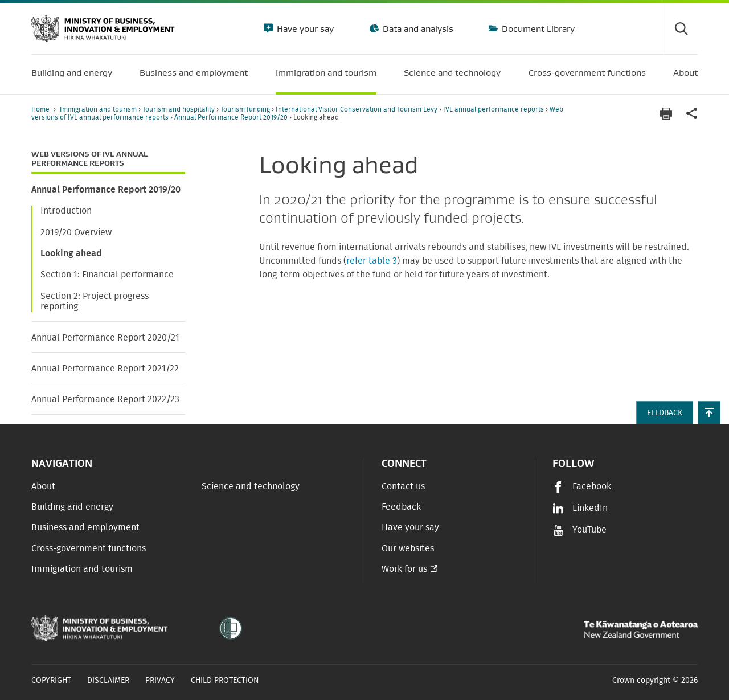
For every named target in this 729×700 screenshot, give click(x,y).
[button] (709, 412)
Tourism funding (246, 109)
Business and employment (85, 527)
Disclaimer (108, 681)
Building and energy (72, 507)
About (43, 486)
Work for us (404, 569)
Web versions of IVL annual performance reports (90, 159)
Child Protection (225, 681)
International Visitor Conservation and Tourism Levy (357, 109)
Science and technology (251, 486)
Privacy (160, 681)
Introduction (66, 211)
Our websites (408, 548)
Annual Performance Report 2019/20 (232, 117)
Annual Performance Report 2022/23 (105, 399)
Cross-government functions (89, 548)
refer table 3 (372, 261)
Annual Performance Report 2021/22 (105, 369)
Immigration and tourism (99, 109)
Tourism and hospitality (179, 109)
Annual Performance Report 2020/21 (105, 338)
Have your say (304, 28)
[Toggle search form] (681, 28)
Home (40, 109)
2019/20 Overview (76, 232)
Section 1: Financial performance (107, 275)
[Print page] (666, 114)
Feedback (401, 507)
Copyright (51, 681)
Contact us (403, 486)
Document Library (537, 28)
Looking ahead (71, 253)
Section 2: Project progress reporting (95, 301)
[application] (692, 114)
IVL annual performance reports (494, 109)
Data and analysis (417, 28)
